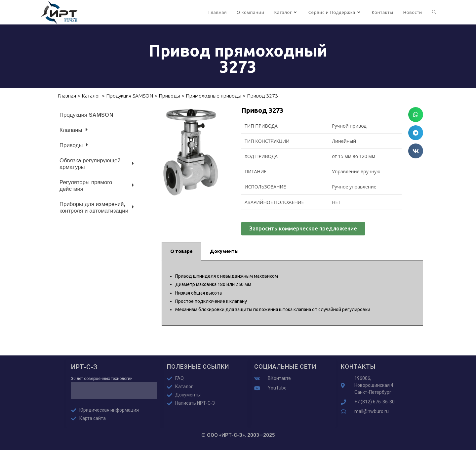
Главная (67, 96)
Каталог (91, 96)
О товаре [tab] (181, 251)
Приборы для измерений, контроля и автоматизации (97, 207)
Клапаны (74, 130)
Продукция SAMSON (130, 96)
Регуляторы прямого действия (97, 185)
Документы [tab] (224, 251)
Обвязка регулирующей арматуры (97, 164)
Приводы (169, 96)
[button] (416, 115)
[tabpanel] (292, 293)
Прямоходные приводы (214, 96)
